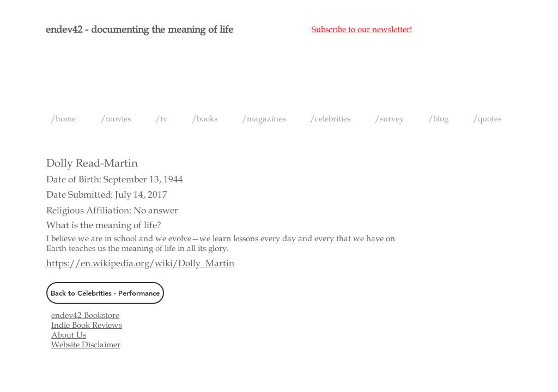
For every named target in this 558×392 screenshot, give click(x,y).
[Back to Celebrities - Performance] (105, 293)
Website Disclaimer (86, 345)
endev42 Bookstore (85, 315)
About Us (69, 335)
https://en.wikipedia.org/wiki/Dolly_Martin (140, 263)
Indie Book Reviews (87, 325)
